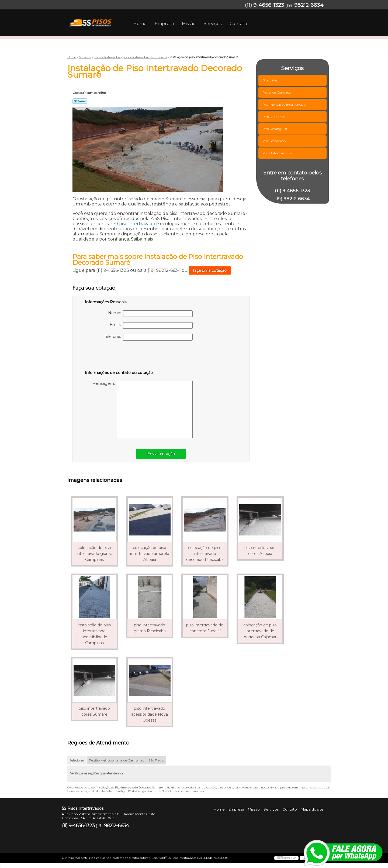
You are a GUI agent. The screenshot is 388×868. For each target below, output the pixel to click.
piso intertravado (137, 224)
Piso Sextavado (274, 141)
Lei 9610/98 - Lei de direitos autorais (181, 791)
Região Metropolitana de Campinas (116, 760)
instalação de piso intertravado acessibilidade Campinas (94, 634)
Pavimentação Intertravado (284, 104)
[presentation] (119, 356)
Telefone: (148, 337)
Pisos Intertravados (278, 153)
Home (140, 24)
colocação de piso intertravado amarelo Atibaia (150, 554)
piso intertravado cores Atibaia (260, 551)
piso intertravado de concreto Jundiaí (205, 628)
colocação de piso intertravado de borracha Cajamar (260, 631)
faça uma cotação (210, 270)
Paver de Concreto (277, 92)
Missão (189, 24)
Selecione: (77, 760)
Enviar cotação (161, 454)
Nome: (150, 314)
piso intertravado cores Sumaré (94, 711)
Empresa (164, 24)
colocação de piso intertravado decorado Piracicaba (205, 554)
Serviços (213, 24)
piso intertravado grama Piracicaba (150, 628)
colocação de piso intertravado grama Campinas (94, 554)
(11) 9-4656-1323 (264, 5)
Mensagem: (142, 409)
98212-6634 (309, 5)
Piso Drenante (274, 117)
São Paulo (156, 760)
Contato (238, 24)
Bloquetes (270, 80)
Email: (151, 325)
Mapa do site (312, 809)
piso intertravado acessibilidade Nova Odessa (150, 714)
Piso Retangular (275, 129)
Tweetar (80, 101)
